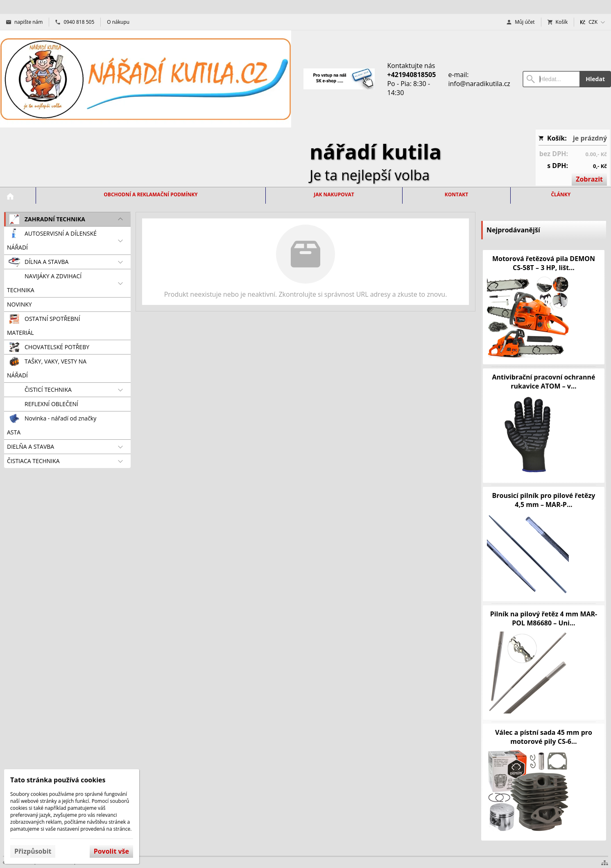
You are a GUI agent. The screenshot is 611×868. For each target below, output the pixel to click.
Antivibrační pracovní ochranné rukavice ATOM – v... (543, 382)
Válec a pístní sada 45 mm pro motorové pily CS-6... (544, 737)
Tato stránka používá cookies (58, 780)
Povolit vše (111, 851)
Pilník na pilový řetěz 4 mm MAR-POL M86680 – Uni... (544, 618)
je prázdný (590, 138)
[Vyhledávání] (551, 79)
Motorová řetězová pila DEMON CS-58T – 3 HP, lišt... (544, 263)
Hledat (595, 79)
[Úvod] (146, 79)
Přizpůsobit (33, 851)
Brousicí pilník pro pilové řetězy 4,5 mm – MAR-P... (544, 500)
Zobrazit (589, 179)
